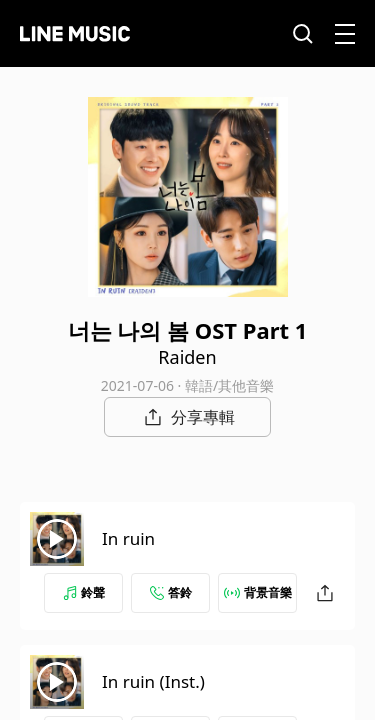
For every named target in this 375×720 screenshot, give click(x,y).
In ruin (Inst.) (153, 681)
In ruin (128, 538)
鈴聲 (84, 592)
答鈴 (171, 592)
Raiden (187, 357)
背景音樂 (258, 592)
